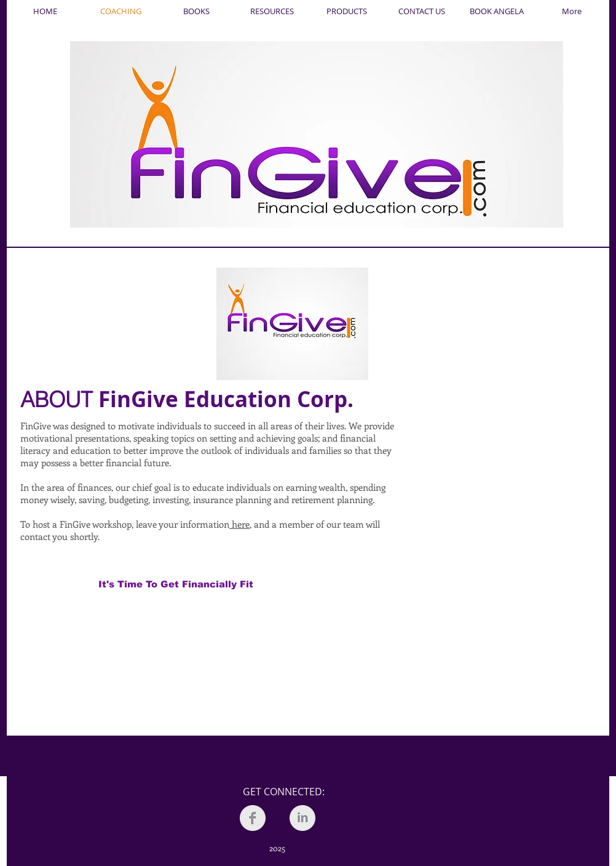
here (239, 524)
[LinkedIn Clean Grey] (302, 818)
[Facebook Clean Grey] (253, 818)
